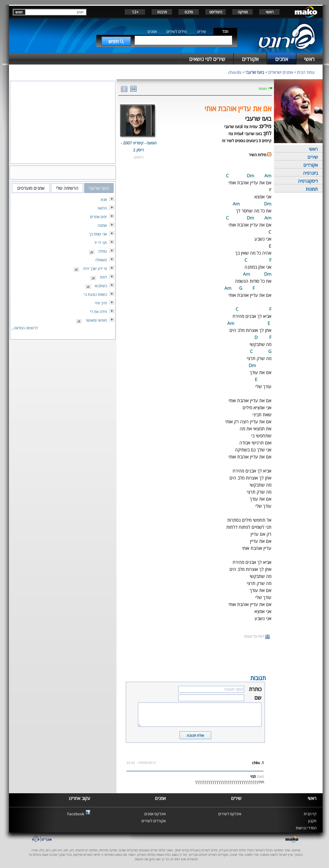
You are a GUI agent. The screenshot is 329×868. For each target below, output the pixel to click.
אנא (104, 200)
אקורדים (311, 165)
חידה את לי (98, 312)
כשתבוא (101, 286)
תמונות (312, 189)
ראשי (270, 12)
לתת (103, 277)
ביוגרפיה (310, 173)
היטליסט (216, 12)
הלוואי (102, 208)
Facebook (76, 814)
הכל (225, 31)
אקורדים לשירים (154, 821)
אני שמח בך (98, 234)
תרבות (162, 12)
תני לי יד (100, 243)
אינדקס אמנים (155, 814)
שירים (202, 31)
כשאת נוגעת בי (95, 294)
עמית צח (251, 127)
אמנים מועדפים (31, 188)
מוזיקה (243, 12)
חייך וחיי (101, 303)
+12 (135, 12)
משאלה (101, 260)
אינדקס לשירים (230, 814)
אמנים (152, 31)
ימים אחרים (98, 217)
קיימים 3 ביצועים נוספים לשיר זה (247, 141)
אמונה (102, 225)
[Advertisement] (195, 656)
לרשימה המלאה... (24, 328)
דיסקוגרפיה (308, 181)
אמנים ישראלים (281, 72)
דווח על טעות (257, 636)
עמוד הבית (306, 72)
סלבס (189, 12)
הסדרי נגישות (306, 828)
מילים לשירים (177, 31)
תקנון (312, 821)
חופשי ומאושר (96, 320)
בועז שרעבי (255, 72)
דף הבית (310, 814)
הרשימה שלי (67, 188)
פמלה (103, 251)
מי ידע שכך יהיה (95, 269)
